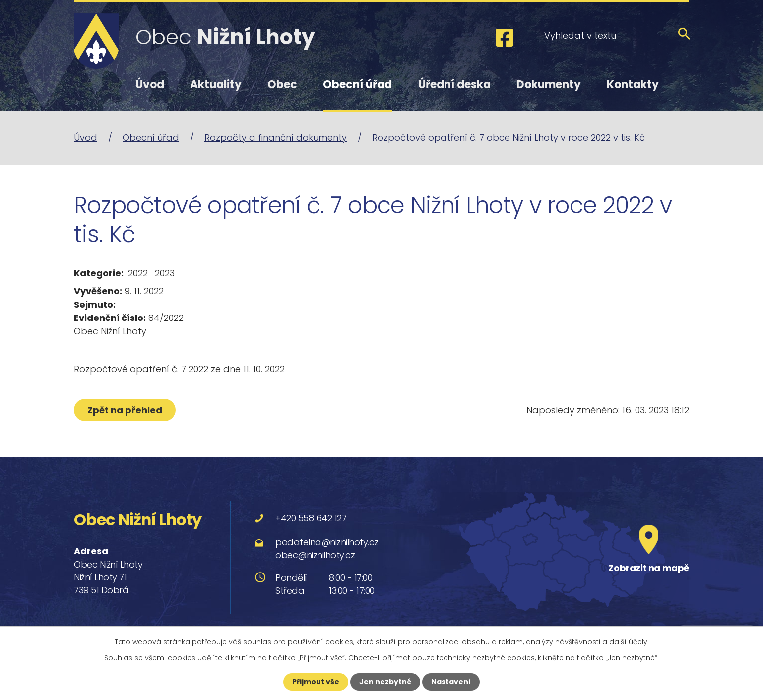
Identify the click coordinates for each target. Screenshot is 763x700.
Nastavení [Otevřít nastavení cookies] (451, 682)
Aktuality (216, 85)
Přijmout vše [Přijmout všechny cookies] (316, 682)
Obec (282, 85)
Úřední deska (454, 85)
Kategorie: (99, 273)
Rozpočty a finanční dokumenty (276, 138)
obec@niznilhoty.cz (315, 555)
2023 (165, 273)
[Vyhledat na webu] (616, 35)
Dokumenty (549, 85)
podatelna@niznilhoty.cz (327, 542)
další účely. (629, 642)
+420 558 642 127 (311, 518)
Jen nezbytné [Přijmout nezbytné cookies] (385, 682)
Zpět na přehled (125, 410)
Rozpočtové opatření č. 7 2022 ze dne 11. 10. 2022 (179, 369)
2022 (138, 273)
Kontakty (633, 85)
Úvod (150, 85)
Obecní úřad (357, 85)
